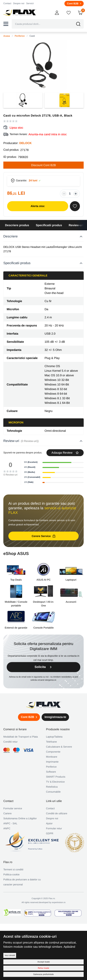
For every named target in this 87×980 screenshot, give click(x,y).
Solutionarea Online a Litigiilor (20, 818)
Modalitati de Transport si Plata (21, 737)
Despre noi (19, 4)
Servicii (30, 4)
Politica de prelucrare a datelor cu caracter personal (22, 882)
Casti (32, 36)
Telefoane (51, 742)
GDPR (50, 833)
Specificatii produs (49, 225)
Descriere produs (17, 225)
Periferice (20, 36)
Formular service (13, 808)
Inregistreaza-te (55, 717)
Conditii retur (10, 742)
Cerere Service (43, 536)
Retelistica (52, 787)
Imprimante (52, 762)
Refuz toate (43, 968)
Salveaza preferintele (43, 974)
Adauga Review (65, 453)
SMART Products (56, 777)
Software (51, 772)
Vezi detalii (10, 955)
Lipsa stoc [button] (16, 128)
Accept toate (44, 962)
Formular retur (54, 828)
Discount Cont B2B (43, 165)
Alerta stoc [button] (38, 206)
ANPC (7, 828)
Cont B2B (74, 4)
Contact (7, 4)
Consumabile (53, 792)
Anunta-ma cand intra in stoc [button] (48, 134)
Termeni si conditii (13, 870)
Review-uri (76, 225)
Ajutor (49, 823)
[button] (6, 24)
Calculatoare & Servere (59, 747)
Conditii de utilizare (57, 813)
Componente (53, 752)
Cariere (7, 813)
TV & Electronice (55, 782)
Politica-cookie (11, 875)
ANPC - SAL (10, 823)
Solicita (43, 667)
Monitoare (52, 757)
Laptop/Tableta (54, 737)
